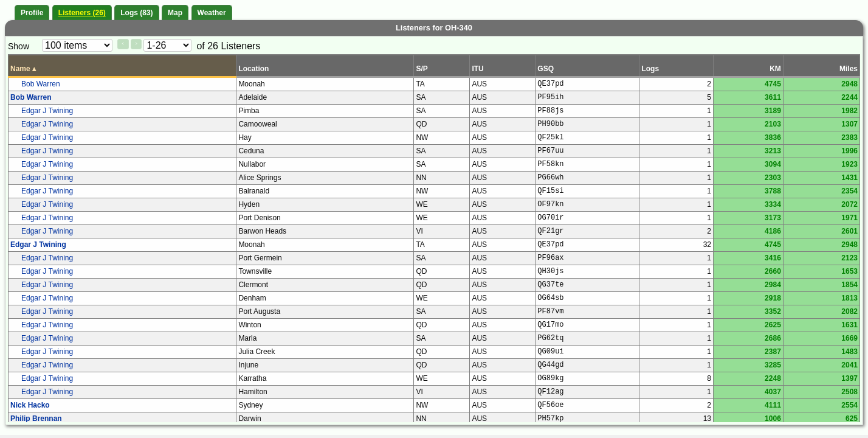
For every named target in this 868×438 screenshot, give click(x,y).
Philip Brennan (36, 419)
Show (19, 46)
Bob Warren (41, 84)
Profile (32, 13)
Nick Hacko (30, 405)
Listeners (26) (82, 13)
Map (175, 13)
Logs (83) (136, 13)
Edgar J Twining (47, 111)
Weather (212, 13)
